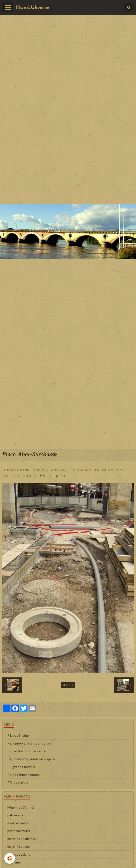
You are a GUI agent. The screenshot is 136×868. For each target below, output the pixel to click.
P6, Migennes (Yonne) (24, 775)
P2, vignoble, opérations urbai (29, 743)
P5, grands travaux (21, 767)
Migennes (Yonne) (21, 807)
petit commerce (19, 831)
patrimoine (15, 815)
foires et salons (19, 854)
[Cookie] (10, 858)
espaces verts (18, 823)
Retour (68, 685)
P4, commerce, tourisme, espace (31, 759)
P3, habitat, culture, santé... (28, 751)
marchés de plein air (22, 839)
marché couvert (19, 846)
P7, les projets (18, 782)
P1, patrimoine (18, 735)
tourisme (14, 862)
